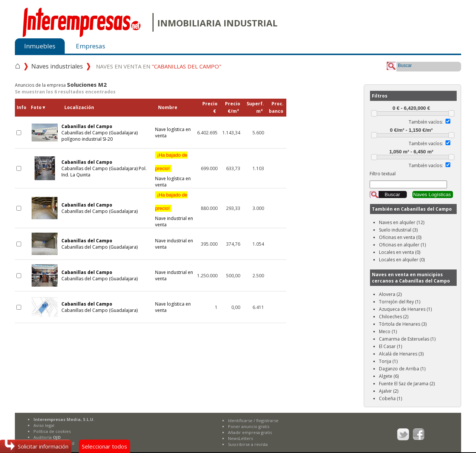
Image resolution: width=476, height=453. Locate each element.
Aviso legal (44, 425)
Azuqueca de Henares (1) (405, 309)
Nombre (168, 107)
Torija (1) (388, 361)
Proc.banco (276, 107)
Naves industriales (57, 66)
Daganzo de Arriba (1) (402, 369)
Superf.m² (255, 107)
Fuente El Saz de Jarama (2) (407, 384)
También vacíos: (426, 122)
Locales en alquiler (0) (402, 260)
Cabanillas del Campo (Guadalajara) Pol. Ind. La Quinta (104, 168)
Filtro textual (383, 174)
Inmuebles (40, 46)
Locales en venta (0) (400, 252)
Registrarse (267, 420)
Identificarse (240, 420)
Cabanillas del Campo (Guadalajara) (99, 208)
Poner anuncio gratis (249, 426)
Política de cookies (52, 431)
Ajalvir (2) (389, 391)
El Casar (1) (390, 346)
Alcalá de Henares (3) (401, 354)
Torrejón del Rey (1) (400, 302)
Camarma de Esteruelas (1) (407, 339)
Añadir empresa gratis (250, 432)
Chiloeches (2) (394, 317)
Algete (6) (389, 376)
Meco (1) (388, 331)
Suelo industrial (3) (398, 230)
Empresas (91, 46)
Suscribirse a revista (248, 444)
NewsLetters (240, 438)
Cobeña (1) (390, 398)
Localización (79, 107)
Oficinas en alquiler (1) (402, 245)
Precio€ (210, 107)
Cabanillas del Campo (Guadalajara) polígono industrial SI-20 (99, 133)
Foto (38, 107)
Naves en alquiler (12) (402, 222)
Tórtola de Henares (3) (403, 324)
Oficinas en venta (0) (400, 237)
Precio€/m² (233, 107)
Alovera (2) (390, 294)
